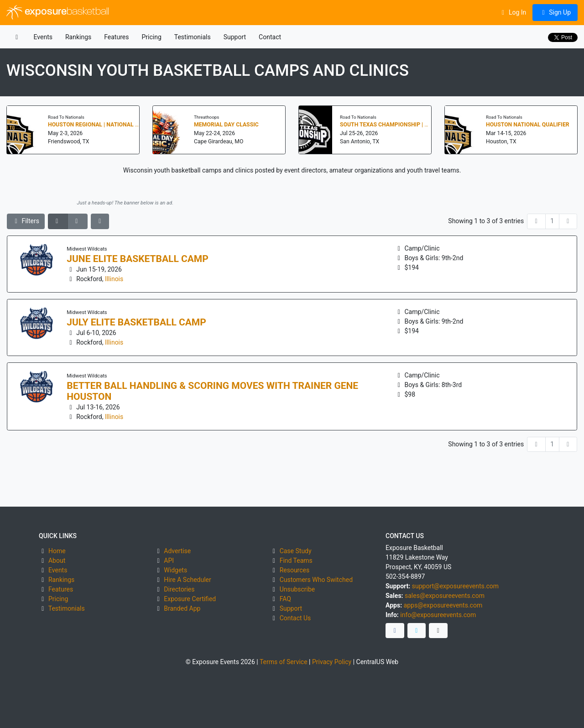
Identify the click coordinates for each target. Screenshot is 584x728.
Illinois (114, 279)
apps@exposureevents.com (443, 605)
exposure (58, 12)
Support (235, 37)
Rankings (78, 37)
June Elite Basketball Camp (138, 259)
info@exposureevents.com (438, 615)
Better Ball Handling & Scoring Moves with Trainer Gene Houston (212, 391)
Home (57, 551)
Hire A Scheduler (187, 580)
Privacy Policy (332, 662)
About (57, 560)
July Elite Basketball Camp (136, 322)
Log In (513, 12)
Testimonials (193, 37)
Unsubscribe (297, 589)
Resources (295, 570)
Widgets (175, 570)
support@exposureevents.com (455, 586)
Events (43, 37)
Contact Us (295, 618)
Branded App (182, 608)
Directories (179, 589)
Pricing (151, 37)
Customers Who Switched (316, 580)
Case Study (296, 551)
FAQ (285, 599)
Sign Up (555, 12)
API (169, 560)
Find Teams (296, 560)
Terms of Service (284, 662)
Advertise (177, 551)
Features (116, 37)
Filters (26, 221)
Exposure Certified (190, 599)
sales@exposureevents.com (445, 596)
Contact (270, 37)
